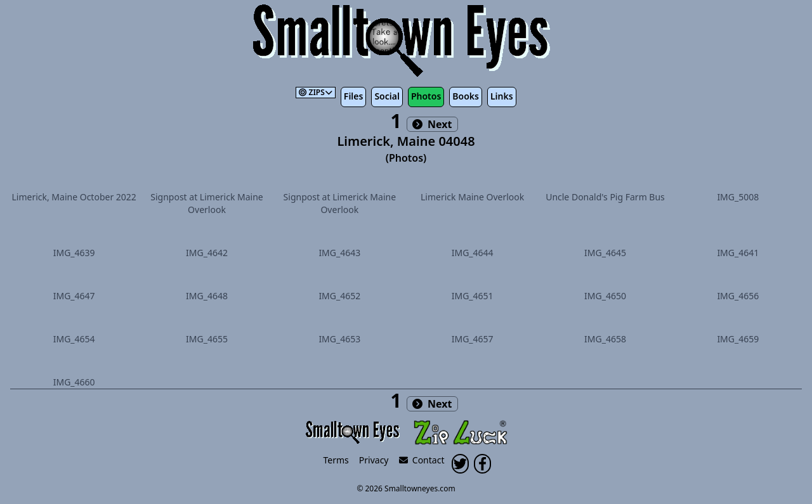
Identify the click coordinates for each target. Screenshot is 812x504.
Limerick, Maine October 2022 (74, 197)
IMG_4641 (738, 253)
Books (466, 96)
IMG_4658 (605, 339)
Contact (422, 460)
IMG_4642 (207, 253)
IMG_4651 (473, 296)
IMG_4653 (339, 339)
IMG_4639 (74, 253)
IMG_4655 (207, 339)
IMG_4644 (473, 253)
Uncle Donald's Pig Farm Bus (605, 197)
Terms (336, 460)
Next (432, 124)
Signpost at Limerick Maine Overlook (206, 203)
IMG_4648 (207, 296)
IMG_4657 (473, 339)
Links (502, 96)
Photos (426, 96)
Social (387, 96)
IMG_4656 (738, 296)
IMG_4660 (74, 382)
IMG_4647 (74, 296)
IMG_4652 (339, 296)
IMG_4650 (605, 296)
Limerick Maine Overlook (472, 197)
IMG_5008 (738, 197)
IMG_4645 (605, 253)
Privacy (374, 460)
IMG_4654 (74, 339)
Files (354, 96)
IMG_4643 (339, 253)
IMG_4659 (738, 339)
